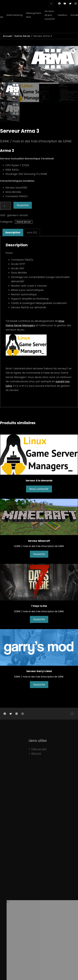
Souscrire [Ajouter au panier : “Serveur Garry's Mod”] (39, 685)
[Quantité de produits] (5, 206)
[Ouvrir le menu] (51, 4)
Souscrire (23, 205)
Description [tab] (13, 232)
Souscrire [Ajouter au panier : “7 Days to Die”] (39, 619)
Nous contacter (39, 489)
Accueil (7, 36)
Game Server (22, 36)
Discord (36, 762)
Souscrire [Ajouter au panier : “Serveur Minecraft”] (39, 554)
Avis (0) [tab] (32, 232)
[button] (73, 51)
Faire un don (39, 757)
